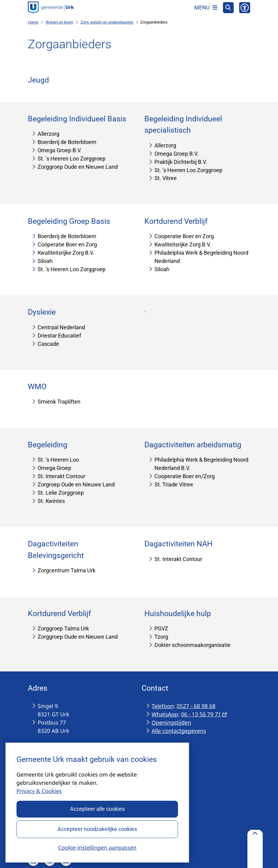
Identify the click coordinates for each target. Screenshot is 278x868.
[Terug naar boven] (255, 849)
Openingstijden (171, 722)
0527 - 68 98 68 (196, 706)
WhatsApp (165, 714)
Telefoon (163, 706)
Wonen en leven (59, 22)
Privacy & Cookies (39, 791)
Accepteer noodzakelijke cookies (97, 829)
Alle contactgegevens (179, 731)
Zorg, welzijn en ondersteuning (107, 22)
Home (33, 22)
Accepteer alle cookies (97, 809)
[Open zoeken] (228, 8)
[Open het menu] (206, 8)
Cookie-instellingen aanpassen (97, 847)
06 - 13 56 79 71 (204, 714)
